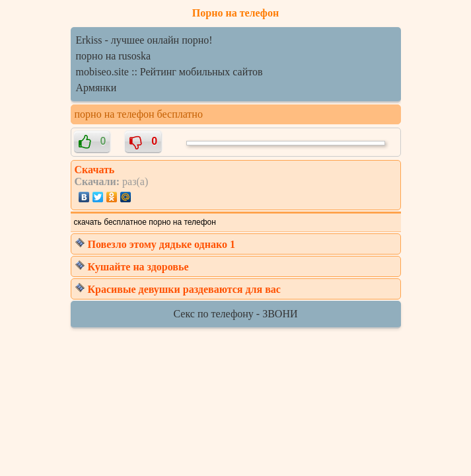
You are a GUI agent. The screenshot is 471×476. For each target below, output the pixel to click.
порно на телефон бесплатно (139, 114)
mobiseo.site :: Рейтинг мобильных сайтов (169, 72)
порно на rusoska (114, 56)
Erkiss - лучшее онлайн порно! (144, 40)
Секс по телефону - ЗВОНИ (236, 314)
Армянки (96, 88)
